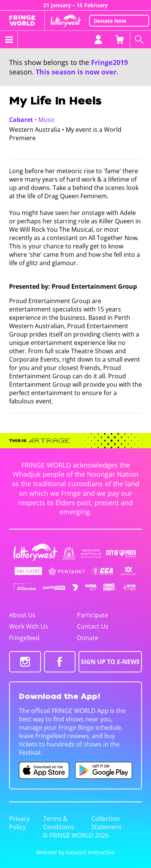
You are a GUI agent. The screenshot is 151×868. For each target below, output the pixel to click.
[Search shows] (140, 40)
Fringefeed (24, 638)
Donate (88, 638)
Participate (93, 615)
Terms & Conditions (59, 823)
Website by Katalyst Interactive (75, 852)
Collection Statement (106, 823)
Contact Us (93, 626)
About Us (22, 615)
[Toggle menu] (9, 40)
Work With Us (29, 626)
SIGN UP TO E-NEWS (110, 662)
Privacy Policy (19, 823)
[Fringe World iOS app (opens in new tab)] (44, 770)
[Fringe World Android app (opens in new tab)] (104, 770)
